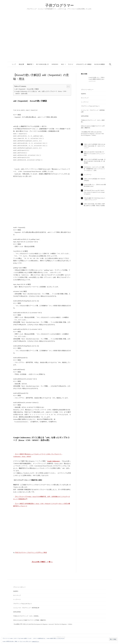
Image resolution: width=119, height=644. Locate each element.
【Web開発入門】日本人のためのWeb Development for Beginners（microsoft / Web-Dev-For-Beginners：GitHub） (93, 134)
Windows (55, 64)
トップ (14, 64)
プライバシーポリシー (87, 90)
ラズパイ (71, 64)
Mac (63, 64)
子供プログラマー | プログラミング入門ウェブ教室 (31, 553)
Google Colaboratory (54, 461)
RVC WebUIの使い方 (42, 64)
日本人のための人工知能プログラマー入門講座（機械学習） (30, 620)
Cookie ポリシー (36, 641)
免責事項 (83, 94)
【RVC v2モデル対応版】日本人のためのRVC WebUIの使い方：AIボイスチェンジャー (95, 146)
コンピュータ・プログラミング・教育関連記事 (26, 608)
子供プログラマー (59, 5)
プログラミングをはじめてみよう (90, 106)
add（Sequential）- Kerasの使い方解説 (27, 89)
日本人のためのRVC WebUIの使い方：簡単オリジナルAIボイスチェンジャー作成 (94, 154)
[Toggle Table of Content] (67, 87)
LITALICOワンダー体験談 (84, 64)
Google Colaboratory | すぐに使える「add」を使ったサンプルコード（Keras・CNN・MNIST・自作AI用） (41, 92)
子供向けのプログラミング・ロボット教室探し (26, 616)
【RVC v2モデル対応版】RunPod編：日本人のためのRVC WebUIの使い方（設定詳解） (95, 161)
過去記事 (21, 64)
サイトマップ (85, 98)
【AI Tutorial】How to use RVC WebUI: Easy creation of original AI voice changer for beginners (94, 192)
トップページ (85, 102)
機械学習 (30, 64)
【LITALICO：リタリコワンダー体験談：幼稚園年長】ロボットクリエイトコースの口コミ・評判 (94, 169)
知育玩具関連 (85, 116)
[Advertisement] (42, 206)
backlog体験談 (100, 64)
